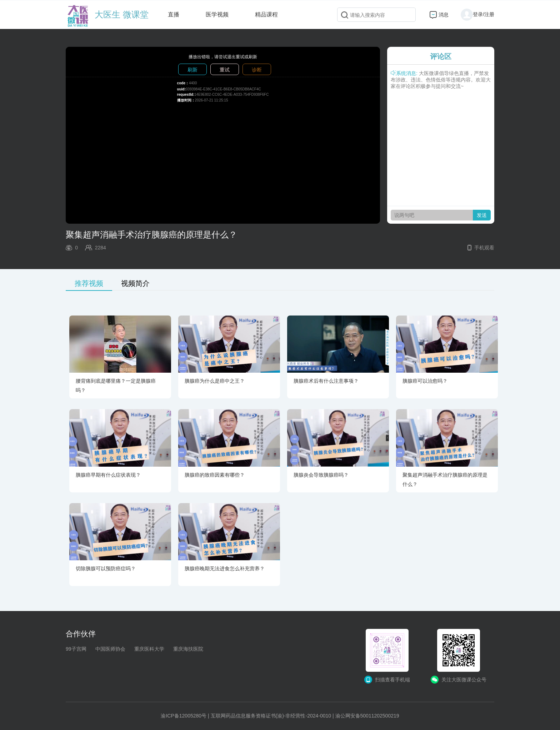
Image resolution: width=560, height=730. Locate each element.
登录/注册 (477, 14)
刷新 (192, 70)
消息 (444, 15)
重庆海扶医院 (188, 649)
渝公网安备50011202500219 (367, 716)
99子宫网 (76, 649)
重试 (225, 70)
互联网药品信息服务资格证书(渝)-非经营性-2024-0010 (271, 716)
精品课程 (266, 14)
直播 (174, 14)
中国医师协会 (110, 649)
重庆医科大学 (149, 649)
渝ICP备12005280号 (184, 716)
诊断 (257, 70)
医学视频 (217, 14)
